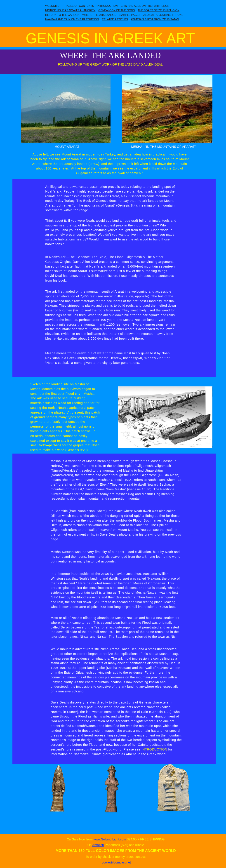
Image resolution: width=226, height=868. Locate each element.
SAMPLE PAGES (130, 15)
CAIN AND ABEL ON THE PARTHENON (145, 6)
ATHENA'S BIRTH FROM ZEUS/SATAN (155, 19)
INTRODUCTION (107, 6)
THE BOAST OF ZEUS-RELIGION (158, 10)
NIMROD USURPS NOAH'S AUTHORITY (70, 10)
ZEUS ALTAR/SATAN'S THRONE (163, 15)
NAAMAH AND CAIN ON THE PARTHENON (72, 19)
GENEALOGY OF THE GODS (117, 10)
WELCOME (52, 6)
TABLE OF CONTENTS (80, 6)
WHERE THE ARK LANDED (99, 15)
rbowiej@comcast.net (116, 862)
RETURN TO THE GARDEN (62, 15)
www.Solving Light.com (110, 839)
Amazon (98, 845)
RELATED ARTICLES (115, 19)
